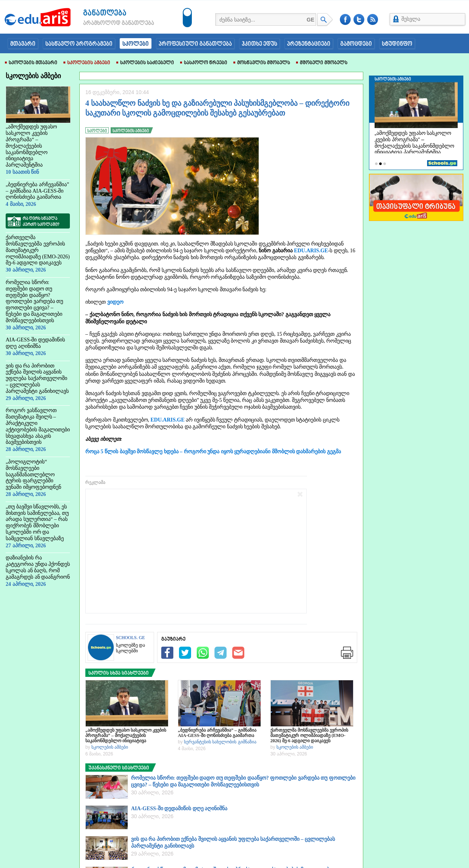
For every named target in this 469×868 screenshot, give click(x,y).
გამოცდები (356, 44)
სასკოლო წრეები (204, 63)
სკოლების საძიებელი (145, 63)
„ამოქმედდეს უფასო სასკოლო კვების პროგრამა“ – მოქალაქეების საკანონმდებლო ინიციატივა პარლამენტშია (126, 735)
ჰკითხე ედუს (259, 44)
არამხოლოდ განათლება (107, 23)
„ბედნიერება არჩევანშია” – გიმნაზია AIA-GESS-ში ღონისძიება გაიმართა (217, 733)
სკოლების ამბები (87, 63)
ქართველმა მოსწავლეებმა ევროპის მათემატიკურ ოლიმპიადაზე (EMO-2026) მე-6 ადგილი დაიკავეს (309, 735)
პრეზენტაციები (309, 44)
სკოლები (136, 44)
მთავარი (23, 44)
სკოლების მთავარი (31, 63)
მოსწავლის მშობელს (262, 63)
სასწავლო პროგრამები (79, 44)
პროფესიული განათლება (195, 44)
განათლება (105, 13)
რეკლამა (95, 482)
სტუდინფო (397, 44)
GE (310, 20)
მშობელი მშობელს (322, 63)
